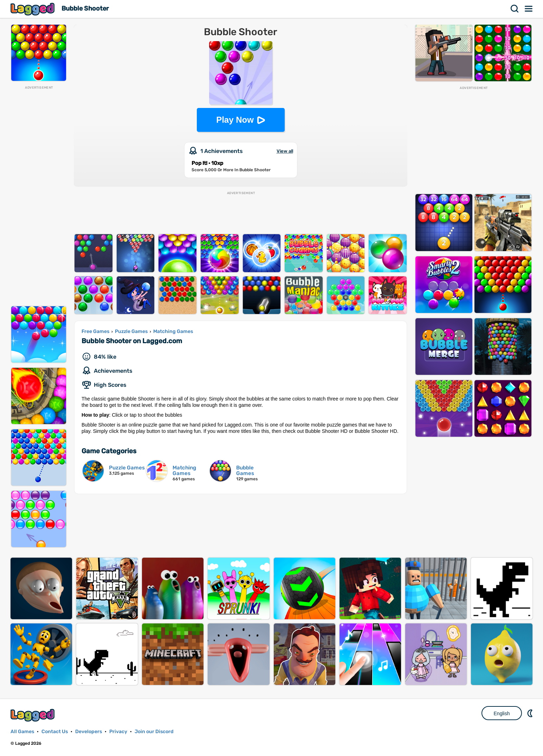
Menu (529, 9)
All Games (22, 732)
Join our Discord (154, 732)
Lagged (33, 9)
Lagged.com (33, 715)
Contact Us (55, 732)
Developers (89, 732)
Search (515, 9)
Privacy (118, 732)
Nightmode (531, 713)
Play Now (235, 120)
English (502, 713)
